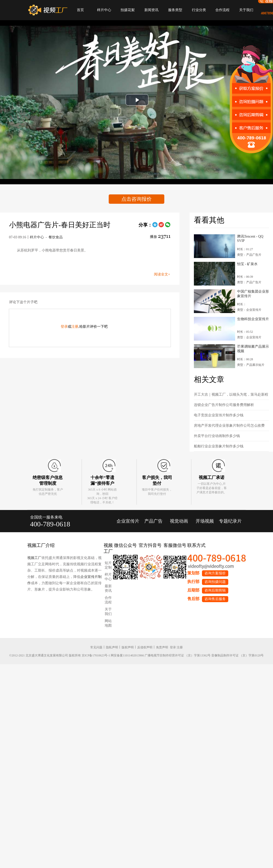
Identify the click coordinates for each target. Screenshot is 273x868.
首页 (80, 10)
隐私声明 (112, 647)
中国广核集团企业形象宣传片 (253, 294)
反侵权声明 (145, 647)
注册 (75, 327)
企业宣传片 (128, 521)
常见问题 (96, 647)
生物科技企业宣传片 (253, 319)
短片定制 (108, 565)
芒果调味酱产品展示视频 (253, 349)
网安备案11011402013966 (127, 655)
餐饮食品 (56, 237)
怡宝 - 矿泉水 (247, 264)
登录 (64, 327)
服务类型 (175, 10)
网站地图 (108, 623)
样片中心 (104, 10)
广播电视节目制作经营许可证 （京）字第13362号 (178, 655)
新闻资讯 (151, 10)
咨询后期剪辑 (215, 590)
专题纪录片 (230, 521)
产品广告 (153, 521)
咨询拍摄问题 (215, 582)
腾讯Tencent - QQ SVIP (250, 239)
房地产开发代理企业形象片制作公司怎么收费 (229, 426)
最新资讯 (108, 588)
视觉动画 (179, 521)
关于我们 (246, 10)
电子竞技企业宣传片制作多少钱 (219, 415)
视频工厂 (34, 558)
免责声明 (162, 647)
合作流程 (222, 10)
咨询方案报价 (215, 573)
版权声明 (128, 647)
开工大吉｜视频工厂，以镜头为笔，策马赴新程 (231, 394)
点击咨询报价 (136, 199)
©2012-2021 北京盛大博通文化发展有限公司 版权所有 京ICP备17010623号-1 (60, 655)
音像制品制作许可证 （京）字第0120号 (237, 655)
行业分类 (199, 10)
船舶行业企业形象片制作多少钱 (219, 446)
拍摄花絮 (128, 10)
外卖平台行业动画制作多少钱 (217, 436)
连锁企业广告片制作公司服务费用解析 (224, 405)
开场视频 (205, 521)
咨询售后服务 (215, 599)
